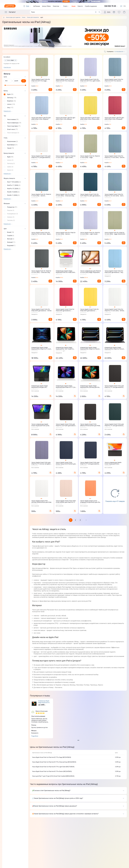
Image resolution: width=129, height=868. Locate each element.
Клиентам (57, 6)
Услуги (66, 6)
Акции (73, 6)
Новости (80, 6)
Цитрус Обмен (46, 6)
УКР (121, 6)
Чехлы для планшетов (33, 17)
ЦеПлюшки (37, 6)
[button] (15, 94)
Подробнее (35, 736)
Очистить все (7, 67)
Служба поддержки (91, 6)
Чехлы (24, 17)
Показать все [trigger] (7, 111)
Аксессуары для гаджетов (13, 17)
